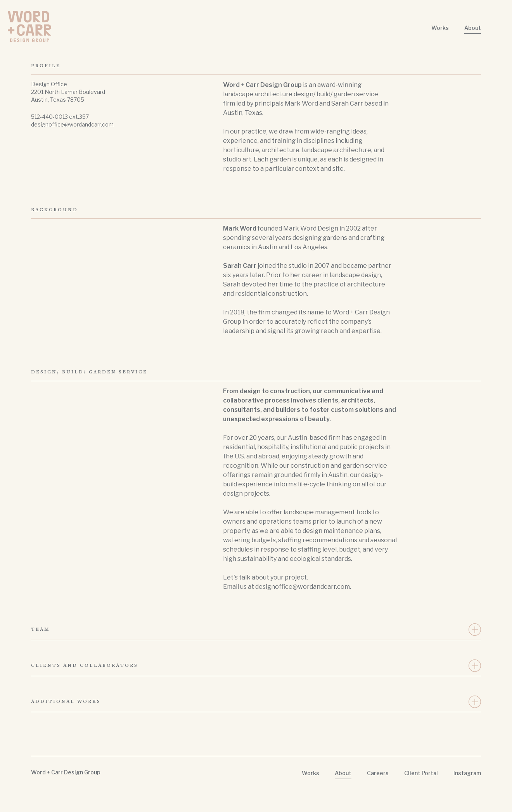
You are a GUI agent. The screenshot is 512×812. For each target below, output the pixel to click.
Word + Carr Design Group (66, 772)
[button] (256, 630)
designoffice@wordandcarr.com (72, 124)
